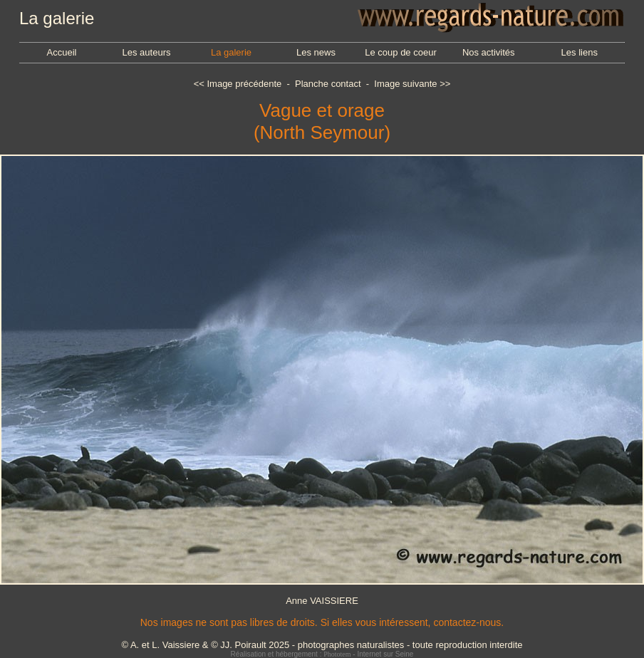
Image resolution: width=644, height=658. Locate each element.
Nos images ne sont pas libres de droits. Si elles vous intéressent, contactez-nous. (322, 622)
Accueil (62, 52)
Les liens (580, 52)
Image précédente (244, 84)
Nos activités (489, 52)
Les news (316, 52)
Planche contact (328, 84)
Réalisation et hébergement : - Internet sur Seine (322, 654)
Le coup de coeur (400, 52)
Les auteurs (147, 52)
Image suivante (405, 84)
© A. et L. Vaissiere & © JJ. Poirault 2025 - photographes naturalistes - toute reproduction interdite (322, 645)
